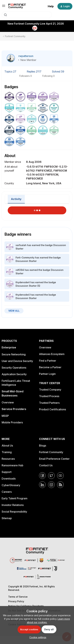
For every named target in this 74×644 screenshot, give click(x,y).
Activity (16, 199)
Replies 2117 (34, 72)
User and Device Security (17, 361)
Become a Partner (50, 367)
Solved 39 (58, 72)
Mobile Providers (12, 422)
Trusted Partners (49, 403)
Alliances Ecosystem (52, 354)
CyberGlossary (11, 485)
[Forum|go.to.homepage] (17, 6)
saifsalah (21, 245)
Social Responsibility (14, 512)
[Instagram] (51, 485)
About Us (7, 446)
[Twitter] (51, 476)
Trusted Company (50, 390)
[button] (4, 7)
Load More (37, 209)
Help (51, 6)
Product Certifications (53, 409)
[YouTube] (60, 476)
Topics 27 (11, 72)
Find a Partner (48, 361)
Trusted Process (49, 396)
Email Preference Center (54, 459)
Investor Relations (13, 505)
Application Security (14, 374)
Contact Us (46, 465)
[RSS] (60, 485)
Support (7, 472)
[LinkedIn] (42, 485)
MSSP (5, 416)
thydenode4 (23, 282)
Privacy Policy (16, 601)
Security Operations (14, 368)
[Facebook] (42, 476)
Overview (8, 402)
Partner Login (47, 374)
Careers (7, 492)
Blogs (43, 446)
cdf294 (20, 270)
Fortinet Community (15, 36)
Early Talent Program (15, 498)
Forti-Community (25, 258)
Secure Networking (14, 354)
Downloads (9, 479)
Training (7, 452)
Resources (8, 459)
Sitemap (7, 518)
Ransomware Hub (12, 465)
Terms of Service (18, 597)
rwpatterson (26, 56)
